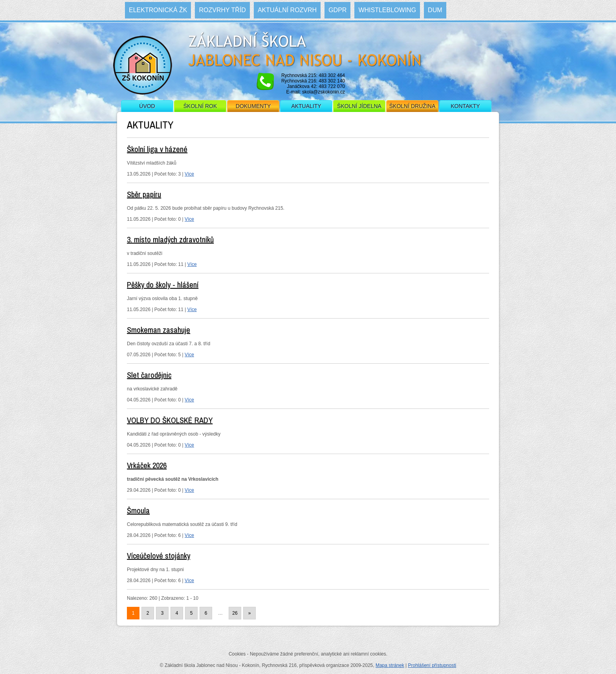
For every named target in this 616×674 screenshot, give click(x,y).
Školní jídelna (359, 106)
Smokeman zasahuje (159, 330)
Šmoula (138, 510)
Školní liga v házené (157, 149)
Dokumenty (253, 106)
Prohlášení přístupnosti (432, 665)
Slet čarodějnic (149, 375)
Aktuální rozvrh (287, 10)
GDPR (337, 10)
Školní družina (412, 106)
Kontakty (465, 106)
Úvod (147, 106)
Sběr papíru (144, 194)
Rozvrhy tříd (222, 10)
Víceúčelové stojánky (159, 556)
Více (189, 174)
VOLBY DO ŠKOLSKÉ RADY (170, 420)
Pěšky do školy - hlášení (163, 285)
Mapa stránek (390, 665)
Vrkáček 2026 (147, 465)
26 (235, 613)
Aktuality (306, 106)
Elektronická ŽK (158, 10)
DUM (435, 10)
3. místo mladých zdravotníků (170, 239)
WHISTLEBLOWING (387, 10)
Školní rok (200, 106)
